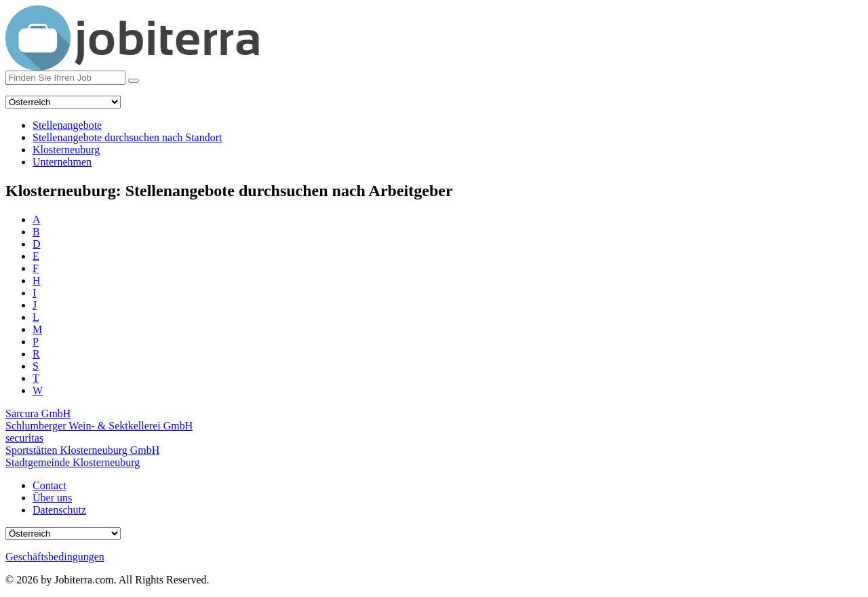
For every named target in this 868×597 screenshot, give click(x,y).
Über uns (52, 498)
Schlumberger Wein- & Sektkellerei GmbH (99, 426)
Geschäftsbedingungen (55, 557)
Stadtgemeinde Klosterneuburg (73, 462)
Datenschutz (59, 510)
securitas (24, 438)
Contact (50, 485)
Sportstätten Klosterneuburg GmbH (82, 450)
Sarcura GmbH (38, 413)
